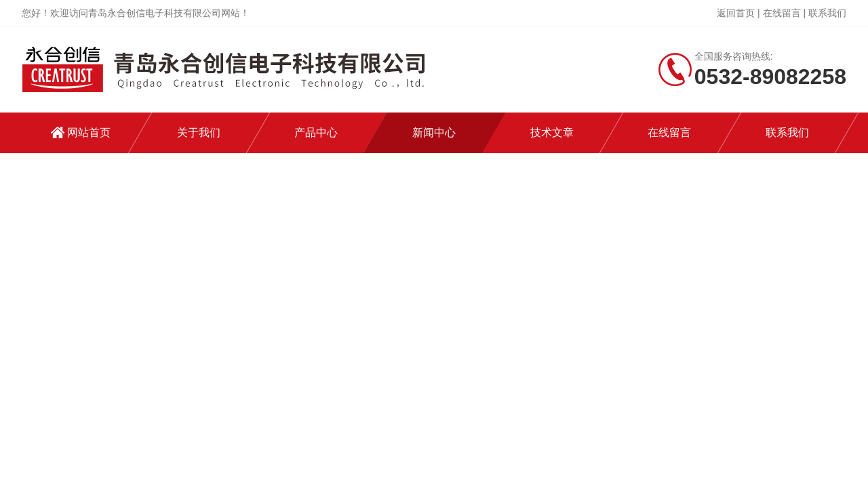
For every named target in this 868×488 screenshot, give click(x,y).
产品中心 (316, 133)
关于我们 (199, 133)
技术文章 (552, 133)
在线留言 (782, 13)
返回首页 (736, 13)
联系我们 (827, 13)
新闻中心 (434, 133)
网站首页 (89, 133)
